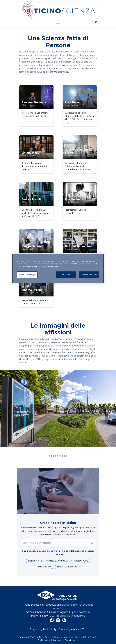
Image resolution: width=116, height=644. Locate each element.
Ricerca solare (81, 561)
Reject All (66, 275)
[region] (58, 268)
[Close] (100, 257)
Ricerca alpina (44, 567)
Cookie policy (44, 640)
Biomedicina (34, 561)
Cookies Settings (27, 275)
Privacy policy (57, 640)
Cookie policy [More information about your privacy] (54, 266)
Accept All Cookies (89, 275)
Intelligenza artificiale (57, 561)
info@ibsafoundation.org (71, 616)
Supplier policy (72, 640)
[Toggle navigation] (58, 22)
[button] (112, 411)
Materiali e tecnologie (68, 567)
